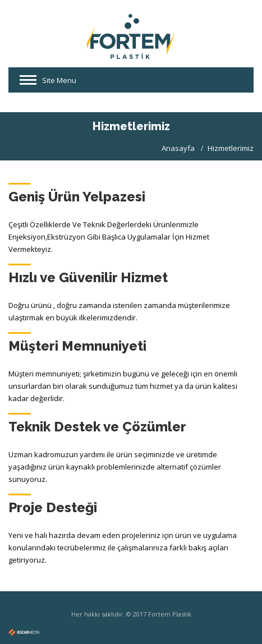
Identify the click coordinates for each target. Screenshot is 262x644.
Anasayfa (178, 148)
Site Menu (59, 80)
